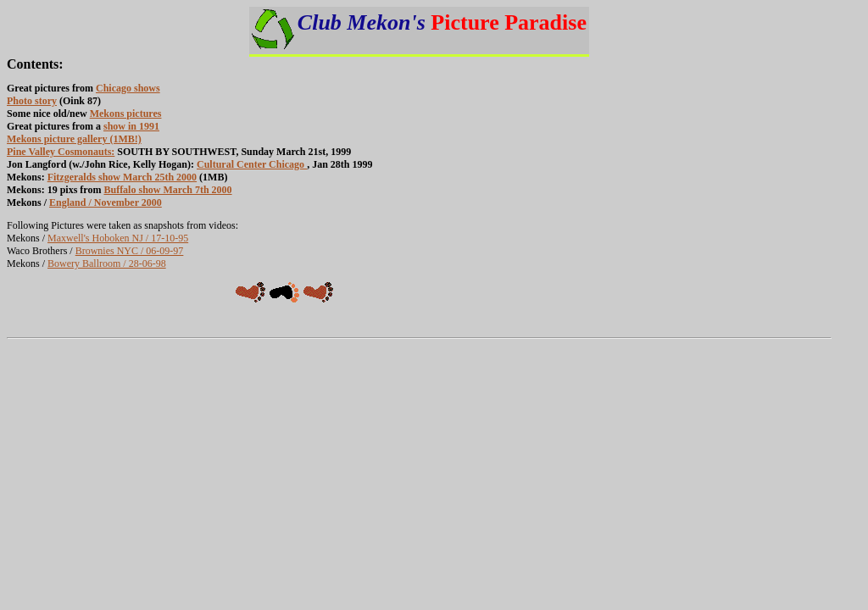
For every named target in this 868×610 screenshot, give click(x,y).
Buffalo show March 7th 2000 (167, 190)
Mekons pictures (126, 114)
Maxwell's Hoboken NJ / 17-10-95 (118, 238)
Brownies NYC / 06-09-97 (130, 251)
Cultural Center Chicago (252, 164)
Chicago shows (128, 88)
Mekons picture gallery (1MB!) (74, 139)
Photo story (32, 101)
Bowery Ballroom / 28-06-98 (107, 263)
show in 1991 (131, 126)
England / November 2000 (106, 202)
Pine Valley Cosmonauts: (61, 152)
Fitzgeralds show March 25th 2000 (122, 177)
